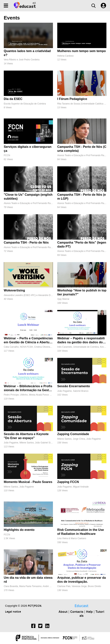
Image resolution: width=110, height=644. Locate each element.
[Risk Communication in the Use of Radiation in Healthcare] (82, 524)
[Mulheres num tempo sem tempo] (82, 46)
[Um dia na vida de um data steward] (28, 572)
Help (89, 612)
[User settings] (103, 6)
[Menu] (6, 6)
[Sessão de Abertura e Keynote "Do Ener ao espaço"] (28, 429)
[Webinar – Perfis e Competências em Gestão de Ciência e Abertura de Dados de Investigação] (28, 333)
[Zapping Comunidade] (82, 429)
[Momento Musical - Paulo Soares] (28, 477)
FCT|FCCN (35, 606)
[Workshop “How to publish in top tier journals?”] (82, 285)
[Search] (93, 6)
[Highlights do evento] (28, 524)
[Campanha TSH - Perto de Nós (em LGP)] (82, 189)
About (63, 612)
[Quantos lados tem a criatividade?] (28, 46)
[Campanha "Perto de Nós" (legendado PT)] (82, 237)
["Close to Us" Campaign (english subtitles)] (28, 189)
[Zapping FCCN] (82, 477)
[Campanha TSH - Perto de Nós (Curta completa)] (82, 141)
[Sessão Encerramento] (82, 381)
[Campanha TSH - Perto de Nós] (28, 237)
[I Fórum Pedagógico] (82, 94)
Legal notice (13, 612)
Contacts (77, 612)
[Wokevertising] (28, 285)
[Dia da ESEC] (28, 94)
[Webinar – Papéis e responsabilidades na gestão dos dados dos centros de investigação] (82, 333)
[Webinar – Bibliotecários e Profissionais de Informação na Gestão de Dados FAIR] (28, 381)
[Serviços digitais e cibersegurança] (28, 141)
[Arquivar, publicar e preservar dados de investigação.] (82, 572)
